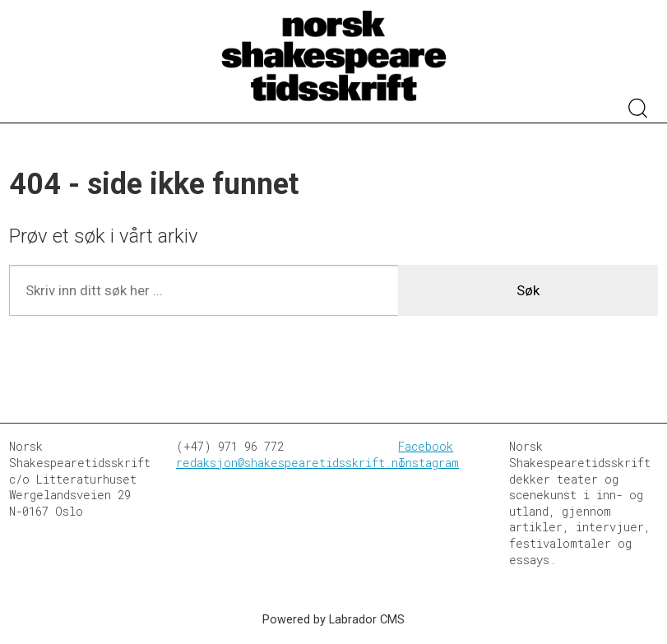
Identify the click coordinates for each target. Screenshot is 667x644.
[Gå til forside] (334, 57)
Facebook (426, 446)
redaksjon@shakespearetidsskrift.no (291, 463)
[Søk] (638, 110)
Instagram (428, 463)
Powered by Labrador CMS (333, 620)
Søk (528, 290)
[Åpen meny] (29, 94)
